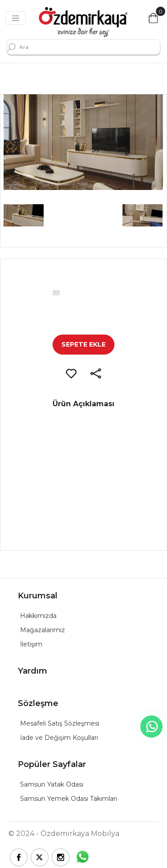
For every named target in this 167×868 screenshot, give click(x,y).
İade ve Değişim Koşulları (59, 738)
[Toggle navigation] (16, 18)
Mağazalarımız (43, 630)
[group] (83, 142)
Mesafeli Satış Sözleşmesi (60, 723)
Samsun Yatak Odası (52, 784)
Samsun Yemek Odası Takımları (69, 799)
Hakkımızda (38, 616)
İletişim (31, 644)
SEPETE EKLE (83, 344)
